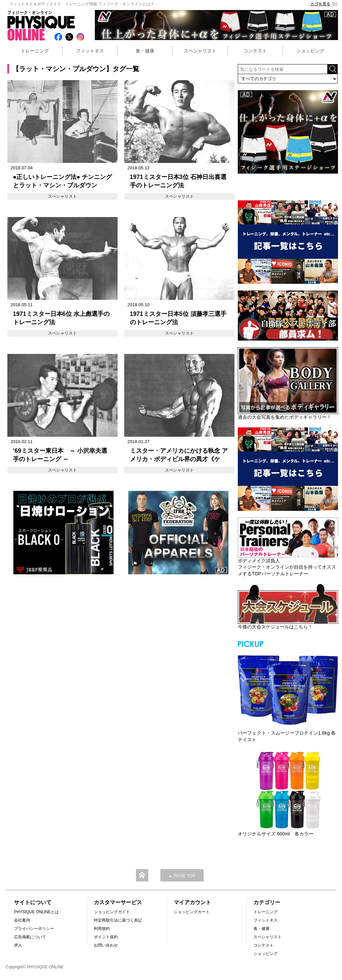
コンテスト (255, 51)
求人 (18, 945)
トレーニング (35, 51)
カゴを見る (324, 4)
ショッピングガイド (112, 912)
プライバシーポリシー (34, 929)
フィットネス (90, 51)
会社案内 (22, 920)
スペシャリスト (200, 51)
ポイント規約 (106, 937)
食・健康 (145, 51)
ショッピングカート (192, 912)
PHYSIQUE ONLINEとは (36, 912)
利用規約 (102, 929)
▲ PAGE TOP (182, 876)
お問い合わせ (106, 945)
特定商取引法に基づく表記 (118, 920)
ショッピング (310, 51)
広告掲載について (30, 937)
